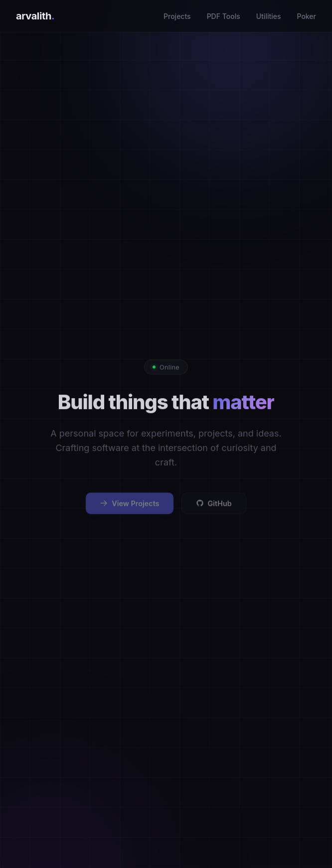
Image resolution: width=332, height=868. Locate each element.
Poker (307, 16)
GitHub (214, 507)
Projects (177, 16)
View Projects (129, 507)
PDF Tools (224, 16)
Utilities (269, 16)
